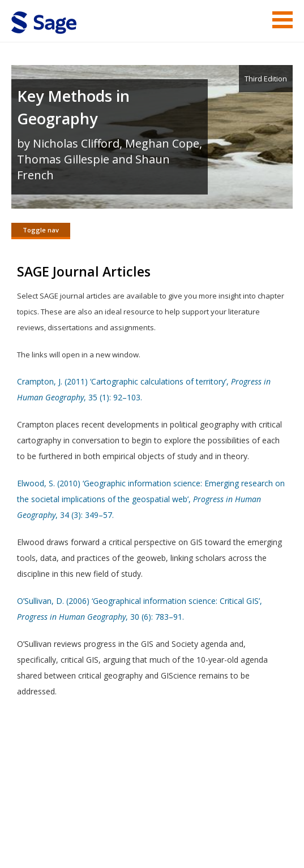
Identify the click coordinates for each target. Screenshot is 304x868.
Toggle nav (41, 230)
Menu (282, 20)
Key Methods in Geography (73, 107)
